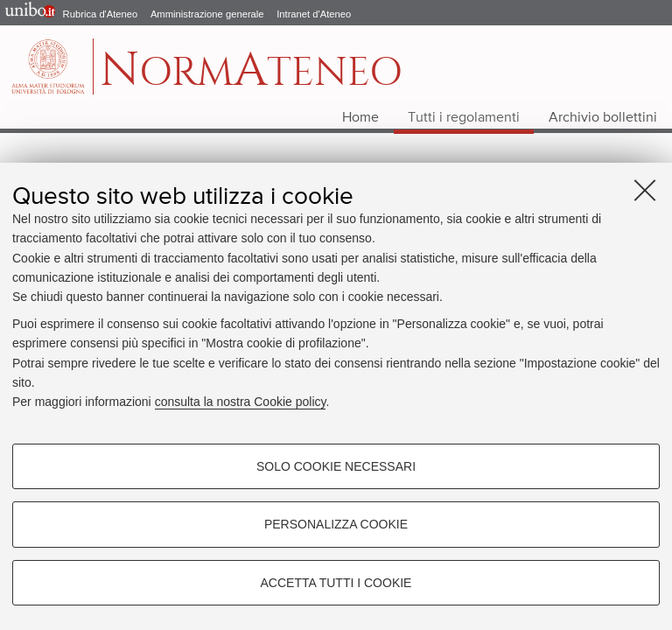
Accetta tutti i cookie (336, 583)
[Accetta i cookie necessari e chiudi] (645, 190)
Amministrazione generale (207, 14)
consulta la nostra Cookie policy (241, 402)
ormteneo (251, 76)
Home (360, 118)
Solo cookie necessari (336, 466)
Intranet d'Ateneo (314, 14)
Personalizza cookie (336, 524)
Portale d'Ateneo (26, 13)
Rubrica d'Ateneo (101, 14)
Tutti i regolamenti (464, 118)
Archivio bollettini (603, 118)
